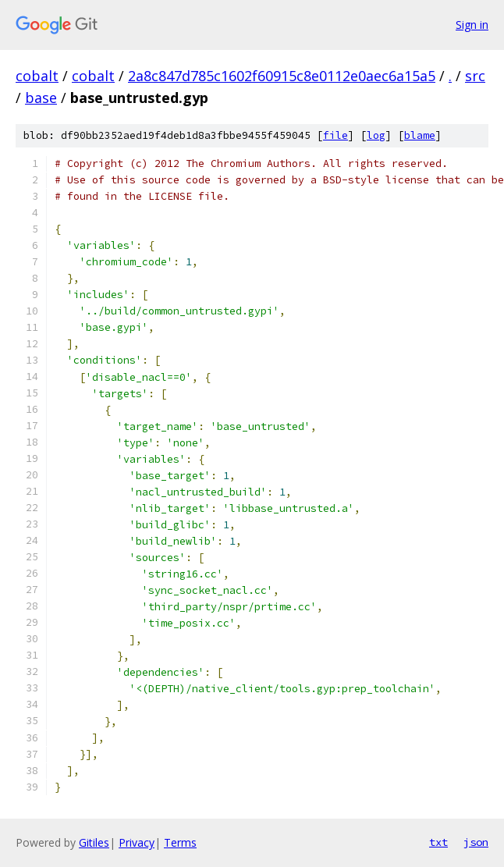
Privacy (137, 842)
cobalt (37, 76)
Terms (180, 842)
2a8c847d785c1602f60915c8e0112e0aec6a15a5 (282, 76)
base (41, 98)
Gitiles (94, 842)
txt (438, 842)
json (476, 842)
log (376, 135)
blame (420, 135)
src (475, 76)
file (335, 135)
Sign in (472, 25)
